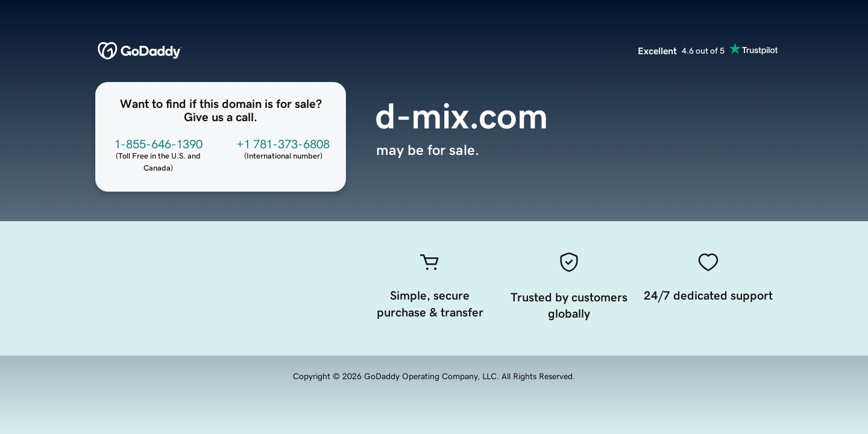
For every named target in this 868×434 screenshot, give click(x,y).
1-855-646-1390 (159, 144)
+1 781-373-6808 (283, 144)
